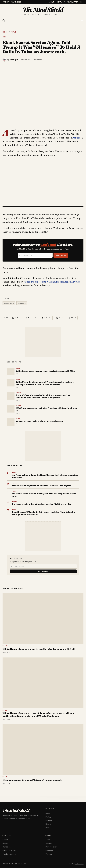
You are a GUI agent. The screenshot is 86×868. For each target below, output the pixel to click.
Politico (76, 138)
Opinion (49, 821)
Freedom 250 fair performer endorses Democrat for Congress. (42, 485)
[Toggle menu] (82, 20)
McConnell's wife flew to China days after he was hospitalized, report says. (44, 495)
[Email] (35, 255)
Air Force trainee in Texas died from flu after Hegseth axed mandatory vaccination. (45, 476)
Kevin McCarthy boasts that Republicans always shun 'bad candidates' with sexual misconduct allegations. (43, 396)
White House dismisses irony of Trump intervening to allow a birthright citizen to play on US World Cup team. (45, 383)
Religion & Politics (10, 850)
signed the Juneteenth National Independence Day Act (52, 282)
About (51, 2)
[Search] (4, 20)
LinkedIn (46, 318)
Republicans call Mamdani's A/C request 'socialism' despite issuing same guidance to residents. (44, 513)
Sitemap (49, 854)
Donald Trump (9, 303)
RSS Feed (49, 850)
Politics (48, 817)
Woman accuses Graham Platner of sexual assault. (40, 421)
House (5, 843)
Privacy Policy (51, 847)
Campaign (7, 847)
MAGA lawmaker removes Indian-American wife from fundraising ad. (47, 409)
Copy (72, 318)
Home (5, 32)
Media (48, 828)
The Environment (9, 854)
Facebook (31, 318)
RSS (82, 2)
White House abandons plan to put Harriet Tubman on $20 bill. (45, 371)
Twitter (16, 318)
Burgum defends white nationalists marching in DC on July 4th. (42, 504)
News (14, 32)
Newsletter (73, 2)
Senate (5, 840)
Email (60, 318)
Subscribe (61, 255)
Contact (61, 2)
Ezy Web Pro (79, 864)
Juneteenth (22, 303)
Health (48, 824)
